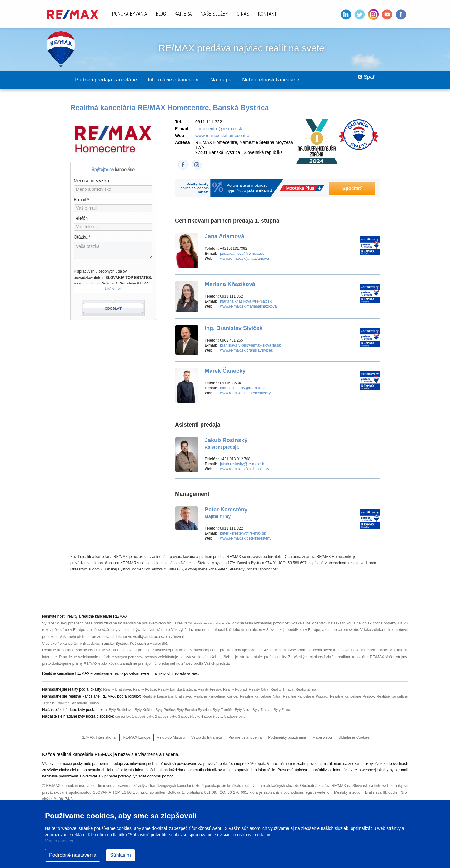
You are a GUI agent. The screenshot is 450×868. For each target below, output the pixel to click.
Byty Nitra (247, 710)
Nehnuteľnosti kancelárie (295, 80)
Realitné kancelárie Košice (214, 697)
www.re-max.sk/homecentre (222, 136)
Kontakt (267, 14)
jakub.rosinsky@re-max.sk (242, 464)
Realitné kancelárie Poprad (304, 697)
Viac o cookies (59, 841)
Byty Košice (145, 710)
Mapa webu (322, 738)
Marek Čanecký (225, 371)
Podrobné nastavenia (73, 855)
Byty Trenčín (227, 710)
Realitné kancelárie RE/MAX (219, 624)
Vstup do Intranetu (207, 738)
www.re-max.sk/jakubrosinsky (245, 469)
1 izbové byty (143, 717)
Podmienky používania (287, 738)
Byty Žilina (288, 710)
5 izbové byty (238, 717)
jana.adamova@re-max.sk (242, 254)
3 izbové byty (190, 717)
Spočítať (352, 188)
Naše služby (214, 14)
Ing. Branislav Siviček (234, 328)
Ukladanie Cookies (354, 738)
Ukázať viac (115, 289)
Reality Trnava (289, 690)
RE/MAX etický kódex (102, 664)
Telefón (81, 219)
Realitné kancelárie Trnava (79, 703)
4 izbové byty (214, 717)
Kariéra (183, 14)
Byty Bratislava (121, 710)
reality (118, 674)
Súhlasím (120, 855)
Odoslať (113, 309)
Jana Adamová (224, 237)
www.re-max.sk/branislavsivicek (246, 351)
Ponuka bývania (130, 14)
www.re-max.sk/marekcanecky (245, 393)
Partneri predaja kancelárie (110, 80)
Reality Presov (213, 690)
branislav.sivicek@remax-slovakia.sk (250, 346)
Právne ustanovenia (245, 738)
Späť (364, 80)
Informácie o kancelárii (186, 80)
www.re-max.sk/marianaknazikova (248, 307)
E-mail (81, 200)
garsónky (123, 717)
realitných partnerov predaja (135, 657)
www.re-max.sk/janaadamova (245, 259)
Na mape (239, 80)
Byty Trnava (268, 710)
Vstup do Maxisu (171, 738)
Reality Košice (146, 690)
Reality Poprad (240, 690)
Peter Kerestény (226, 513)
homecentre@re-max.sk (219, 129)
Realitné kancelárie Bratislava (165, 697)
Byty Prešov (167, 710)
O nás (243, 14)
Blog (161, 14)
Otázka (82, 237)
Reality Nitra (264, 690)
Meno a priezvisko (91, 181)
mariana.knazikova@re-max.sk (246, 302)
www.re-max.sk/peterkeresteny (246, 539)
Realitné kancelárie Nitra (259, 697)
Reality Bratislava (118, 690)
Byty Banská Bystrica (197, 710)
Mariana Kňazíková (230, 284)
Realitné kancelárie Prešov (351, 697)
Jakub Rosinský (226, 444)
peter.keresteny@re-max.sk (243, 534)
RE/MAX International (98, 738)
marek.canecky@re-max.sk (243, 388)
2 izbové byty (167, 717)
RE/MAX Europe (137, 738)
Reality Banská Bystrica (180, 690)
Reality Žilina (314, 690)
